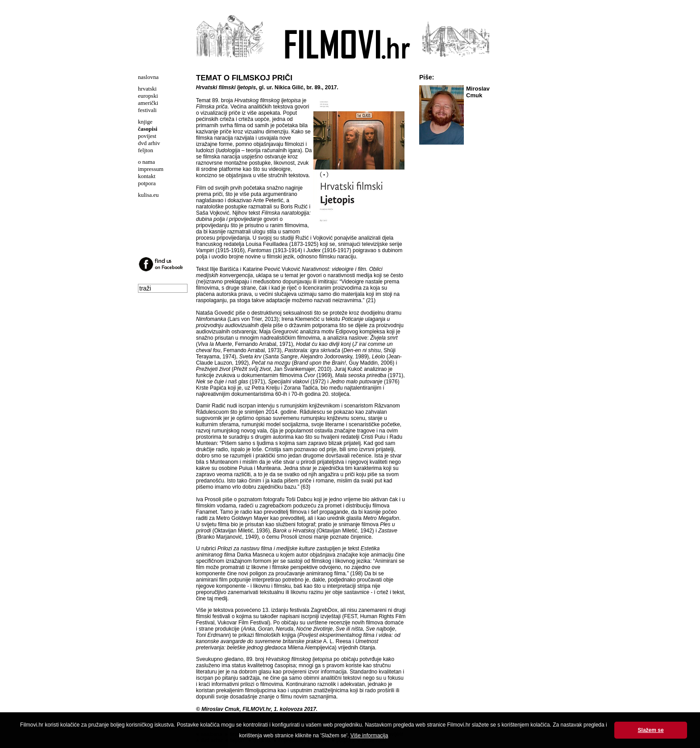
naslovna (148, 77)
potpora (147, 183)
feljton (146, 150)
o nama (146, 162)
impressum (151, 169)
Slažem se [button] (651, 730)
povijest (147, 136)
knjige (145, 122)
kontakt (147, 176)
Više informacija (369, 736)
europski (148, 96)
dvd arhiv (149, 143)
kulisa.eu (148, 195)
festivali (147, 110)
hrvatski (147, 89)
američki (148, 103)
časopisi (148, 129)
